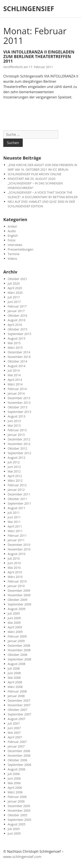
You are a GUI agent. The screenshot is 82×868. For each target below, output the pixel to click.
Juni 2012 (14, 467)
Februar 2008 (17, 691)
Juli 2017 (14, 297)
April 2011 (15, 526)
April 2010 (15, 572)
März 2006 (15, 792)
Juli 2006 (14, 774)
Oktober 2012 (17, 448)
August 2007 (17, 719)
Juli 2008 (14, 668)
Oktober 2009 (17, 600)
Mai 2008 (14, 678)
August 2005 (17, 824)
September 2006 (19, 765)
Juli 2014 (14, 370)
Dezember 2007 (19, 700)
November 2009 (19, 595)
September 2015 (19, 334)
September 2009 (19, 604)
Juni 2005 (14, 833)
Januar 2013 (16, 435)
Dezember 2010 (19, 545)
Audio (12, 231)
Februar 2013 (17, 430)
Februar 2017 (17, 306)
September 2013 (19, 412)
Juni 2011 (14, 517)
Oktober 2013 (17, 407)
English (13, 236)
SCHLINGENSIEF (29, 9)
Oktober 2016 (17, 315)
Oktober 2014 (17, 361)
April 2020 (15, 288)
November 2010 (19, 549)
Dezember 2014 (19, 352)
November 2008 (19, 650)
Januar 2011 (16, 540)
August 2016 (17, 320)
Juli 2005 (14, 829)
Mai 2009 (14, 623)
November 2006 (19, 755)
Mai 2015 (14, 343)
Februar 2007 (17, 742)
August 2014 (17, 366)
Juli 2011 (14, 513)
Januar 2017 (16, 311)
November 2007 (19, 705)
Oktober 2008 (17, 655)
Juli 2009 (14, 613)
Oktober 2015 (17, 329)
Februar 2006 (17, 797)
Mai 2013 (14, 425)
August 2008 (17, 664)
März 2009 (15, 632)
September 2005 (19, 820)
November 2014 (19, 357)
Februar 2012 (17, 485)
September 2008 (19, 659)
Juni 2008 (14, 673)
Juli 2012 (14, 462)
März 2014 (15, 384)
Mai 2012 (14, 471)
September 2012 (19, 453)
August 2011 (17, 508)
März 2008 (15, 687)
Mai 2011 (14, 522)
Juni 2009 (14, 618)
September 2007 (19, 714)
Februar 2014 (17, 389)
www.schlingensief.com (22, 857)
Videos (12, 259)
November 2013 (19, 403)
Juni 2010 (14, 563)
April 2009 (15, 627)
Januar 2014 (16, 393)
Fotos (12, 240)
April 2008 (15, 682)
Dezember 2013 (19, 398)
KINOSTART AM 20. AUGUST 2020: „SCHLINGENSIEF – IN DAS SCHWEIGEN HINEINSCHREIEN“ (35, 183)
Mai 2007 (14, 733)
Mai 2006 (14, 783)
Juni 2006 (14, 778)
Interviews (15, 245)
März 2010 (15, 577)
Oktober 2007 (17, 710)
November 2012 (19, 444)
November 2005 (19, 810)
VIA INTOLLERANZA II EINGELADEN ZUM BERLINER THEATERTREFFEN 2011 (39, 57)
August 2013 (17, 416)
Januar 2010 (16, 586)
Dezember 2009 (19, 590)
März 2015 (15, 348)
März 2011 (15, 531)
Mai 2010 (14, 568)
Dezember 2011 (19, 494)
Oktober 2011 (17, 499)
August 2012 (17, 458)
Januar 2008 (16, 696)
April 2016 (15, 325)
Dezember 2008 (19, 645)
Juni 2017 (14, 302)
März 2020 (15, 293)
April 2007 (15, 737)
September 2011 (19, 503)
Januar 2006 (16, 801)
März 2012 (15, 480)
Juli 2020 (14, 283)
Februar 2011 (17, 535)
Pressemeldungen (20, 249)
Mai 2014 (14, 375)
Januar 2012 (16, 490)
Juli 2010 (14, 558)
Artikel (12, 226)
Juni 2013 (14, 421)
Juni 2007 (14, 728)
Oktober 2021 (17, 279)
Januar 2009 (16, 641)
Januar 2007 (16, 746)
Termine (14, 254)
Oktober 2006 (17, 760)
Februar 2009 (17, 636)
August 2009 (17, 609)
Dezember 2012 (19, 439)
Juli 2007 (14, 723)
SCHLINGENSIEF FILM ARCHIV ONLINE (34, 174)
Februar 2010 (17, 581)
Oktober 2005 (17, 815)
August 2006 (17, 769)
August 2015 (17, 338)
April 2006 (15, 788)
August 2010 (17, 554)
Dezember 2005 (19, 806)
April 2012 (15, 476)
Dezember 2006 (19, 751)
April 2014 (15, 380)
